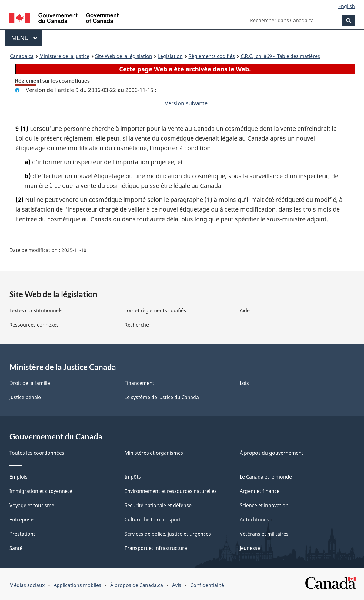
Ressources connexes (34, 325)
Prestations (23, 534)
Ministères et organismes (154, 453)
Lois (244, 383)
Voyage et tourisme (32, 505)
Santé (16, 548)
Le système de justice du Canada (162, 397)
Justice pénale (25, 397)
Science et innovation (264, 505)
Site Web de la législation (124, 56)
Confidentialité (207, 585)
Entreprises (23, 520)
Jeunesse (250, 548)
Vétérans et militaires (264, 534)
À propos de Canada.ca (137, 585)
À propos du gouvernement (272, 453)
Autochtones (254, 520)
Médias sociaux (27, 585)
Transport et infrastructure (156, 548)
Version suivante (186, 103)
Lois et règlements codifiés (155, 310)
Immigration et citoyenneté (41, 491)
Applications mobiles (77, 585)
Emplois (18, 477)
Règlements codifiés (212, 56)
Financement (139, 383)
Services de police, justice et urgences (168, 534)
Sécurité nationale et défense (158, 505)
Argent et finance (260, 491)
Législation (170, 56)
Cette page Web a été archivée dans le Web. (185, 69)
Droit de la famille (30, 383)
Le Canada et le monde (266, 477)
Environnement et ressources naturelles (171, 491)
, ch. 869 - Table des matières (280, 56)
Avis (177, 585)
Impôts (133, 477)
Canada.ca (22, 56)
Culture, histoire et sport (153, 520)
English (347, 6)
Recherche (137, 325)
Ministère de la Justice (64, 56)
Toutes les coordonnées (37, 453)
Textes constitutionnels (36, 310)
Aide (245, 310)
